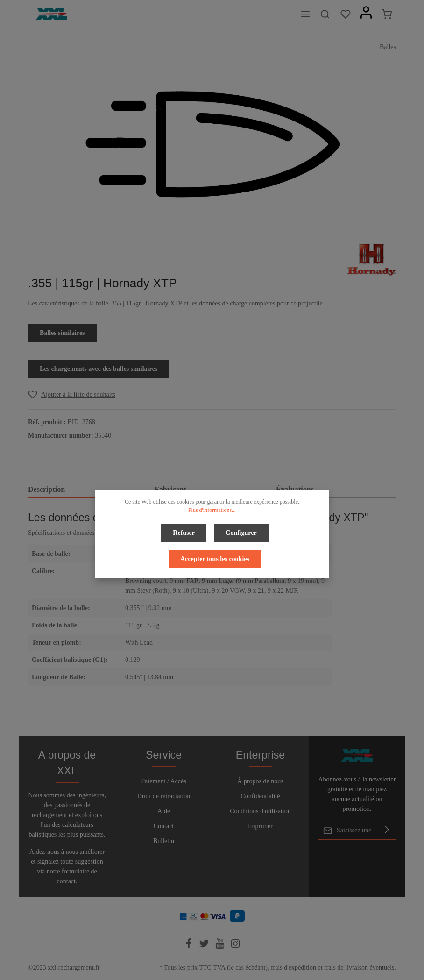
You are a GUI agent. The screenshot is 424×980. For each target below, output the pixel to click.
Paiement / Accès (163, 781)
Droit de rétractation (164, 796)
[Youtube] (221, 947)
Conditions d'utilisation (260, 811)
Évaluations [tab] (295, 489)
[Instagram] (235, 947)
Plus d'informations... (212, 510)
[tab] (88, 490)
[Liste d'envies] (346, 14)
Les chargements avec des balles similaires (99, 369)
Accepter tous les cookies (215, 559)
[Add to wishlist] (72, 394)
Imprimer (260, 826)
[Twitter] (205, 947)
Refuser (184, 533)
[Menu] (305, 14)
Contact (164, 826)
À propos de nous (260, 781)
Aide (164, 811)
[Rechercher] (325, 14)
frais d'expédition (293, 968)
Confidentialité (261, 796)
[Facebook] (190, 947)
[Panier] (387, 14)
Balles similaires (62, 333)
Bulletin (164, 841)
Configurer (241, 533)
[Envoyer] (387, 831)
